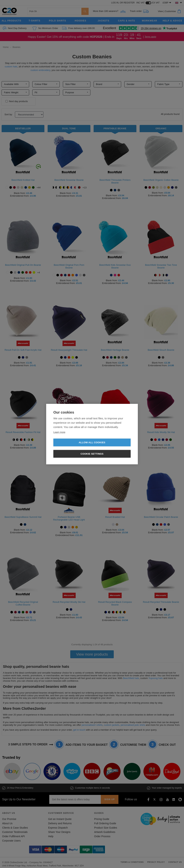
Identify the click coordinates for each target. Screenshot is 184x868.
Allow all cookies (71, 448)
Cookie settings (113, 448)
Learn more (59, 438)
